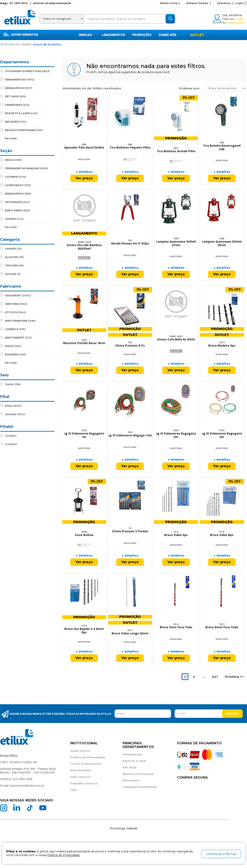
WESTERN (14, 304)
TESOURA (12, 265)
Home (26, 44)
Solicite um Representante (52, 3)
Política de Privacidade (88, 757)
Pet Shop (130, 768)
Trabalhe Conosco (84, 784)
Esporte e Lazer (135, 761)
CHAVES (12, 219)
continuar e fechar (221, 854)
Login (239, 3)
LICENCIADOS (16, 185)
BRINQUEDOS (16, 88)
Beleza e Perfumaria (138, 774)
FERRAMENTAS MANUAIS (24, 168)
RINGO (11, 346)
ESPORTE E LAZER (19, 113)
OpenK (132, 828)
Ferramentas (132, 754)
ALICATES (12, 257)
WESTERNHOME (18, 321)
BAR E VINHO (15, 210)
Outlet (197, 35)
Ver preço (84, 178)
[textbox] (128, 19)
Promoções (142, 35)
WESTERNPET (16, 338)
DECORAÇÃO (15, 202)
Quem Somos (80, 751)
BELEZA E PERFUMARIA (21, 130)
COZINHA (13, 177)
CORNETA (13, 329)
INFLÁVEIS (13, 122)
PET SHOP (13, 96)
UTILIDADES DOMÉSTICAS (25, 71)
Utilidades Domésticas (140, 787)
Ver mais (11, 138)
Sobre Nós (168, 35)
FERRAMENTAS (17, 80)
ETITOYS (13, 312)
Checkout (225, 3)
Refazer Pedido (199, 3)
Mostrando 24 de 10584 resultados (92, 88)
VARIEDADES (15, 105)
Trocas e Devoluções (86, 764)
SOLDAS (10, 274)
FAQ (3, 3)
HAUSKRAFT (16, 295)
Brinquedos (131, 781)
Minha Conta (170, 3)
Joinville (13, 414)
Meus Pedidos (81, 771)
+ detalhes (84, 172)
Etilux (11, 406)
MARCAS (87, 35)
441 (215, 677)
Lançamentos (113, 35)
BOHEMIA (13, 354)
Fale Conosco (80, 777)
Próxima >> (234, 677)
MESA (11, 160)
